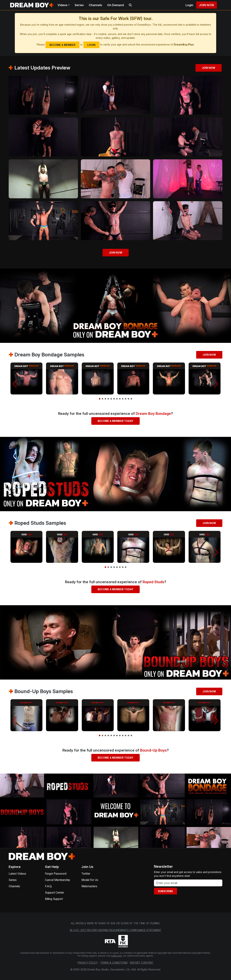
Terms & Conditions (114, 963)
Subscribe (165, 891)
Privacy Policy (88, 963)
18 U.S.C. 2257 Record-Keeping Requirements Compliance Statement (115, 930)
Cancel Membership (57, 880)
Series (79, 5)
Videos (63, 5)
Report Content (142, 963)
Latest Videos (17, 874)
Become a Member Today (115, 421)
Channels (95, 5)
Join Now (207, 5)
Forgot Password (56, 874)
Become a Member (62, 45)
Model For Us (90, 880)
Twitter (86, 874)
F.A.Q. (49, 886)
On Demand (115, 5)
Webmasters (89, 886)
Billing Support (54, 899)
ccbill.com (116, 956)
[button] (15, 384)
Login (189, 5)
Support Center (55, 893)
